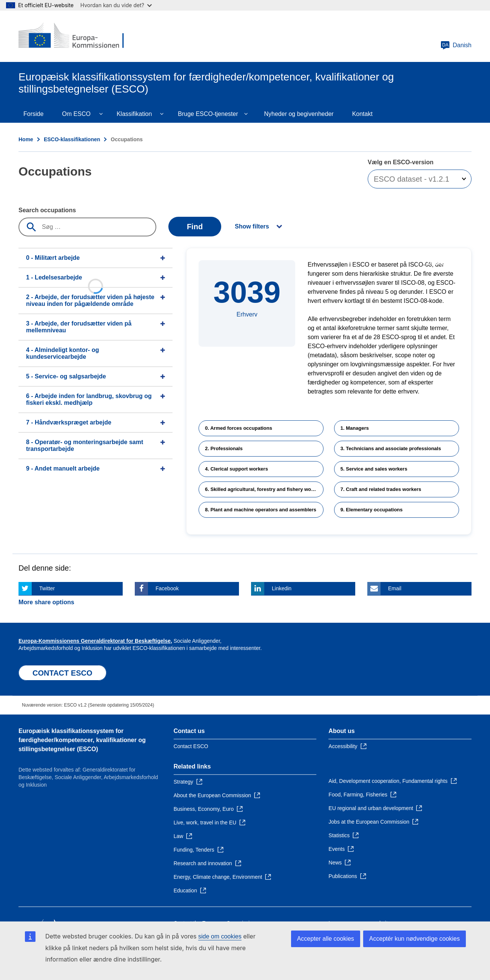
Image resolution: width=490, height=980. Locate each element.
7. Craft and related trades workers (381, 489)
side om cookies (220, 936)
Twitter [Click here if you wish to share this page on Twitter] (47, 588)
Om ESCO (76, 114)
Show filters (252, 226)
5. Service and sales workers (374, 469)
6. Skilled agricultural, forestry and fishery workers (264, 489)
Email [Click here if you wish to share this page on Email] (395, 588)
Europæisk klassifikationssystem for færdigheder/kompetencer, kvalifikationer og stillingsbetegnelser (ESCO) (82, 740)
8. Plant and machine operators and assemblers (261, 510)
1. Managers (355, 428)
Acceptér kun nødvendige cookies (414, 939)
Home (26, 139)
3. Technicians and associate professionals (391, 448)
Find (195, 227)
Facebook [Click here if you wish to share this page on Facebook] (167, 588)
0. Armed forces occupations (239, 428)
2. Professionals (224, 448)
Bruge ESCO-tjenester (208, 114)
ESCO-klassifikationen (72, 139)
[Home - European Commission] (73, 36)
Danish (456, 45)
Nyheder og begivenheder (299, 114)
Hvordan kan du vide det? (116, 5)
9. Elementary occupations (372, 510)
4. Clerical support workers (237, 469)
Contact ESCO (191, 746)
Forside (33, 114)
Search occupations (47, 210)
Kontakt (362, 114)
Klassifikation (134, 114)
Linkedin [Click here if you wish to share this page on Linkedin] (282, 588)
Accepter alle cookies (326, 939)
